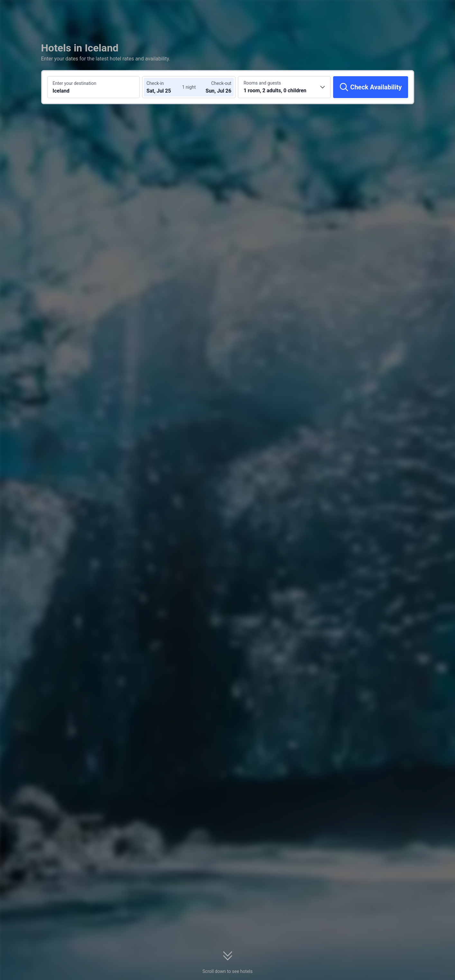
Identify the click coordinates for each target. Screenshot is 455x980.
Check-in (155, 83)
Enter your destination (75, 83)
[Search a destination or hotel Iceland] (94, 87)
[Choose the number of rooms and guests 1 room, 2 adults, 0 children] (284, 87)
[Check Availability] (370, 87)
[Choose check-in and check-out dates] (166, 87)
